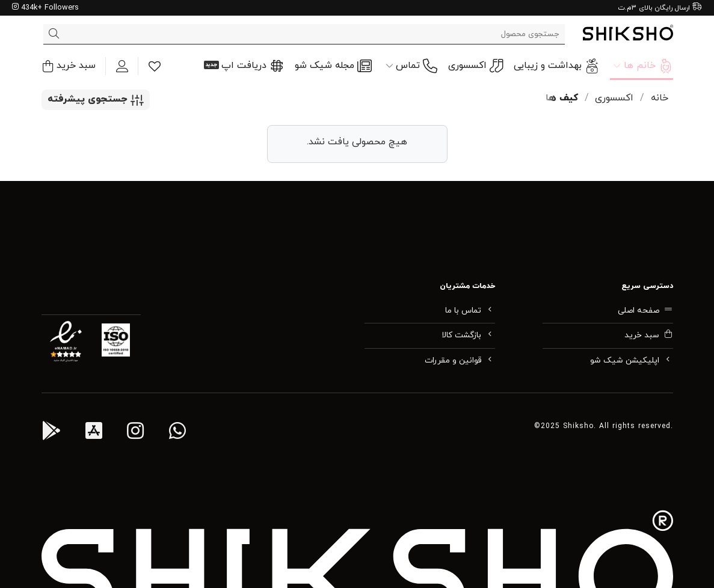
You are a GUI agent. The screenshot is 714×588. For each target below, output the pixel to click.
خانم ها (643, 66)
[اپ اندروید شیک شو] (51, 433)
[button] (69, 66)
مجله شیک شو (333, 66)
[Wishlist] (155, 66)
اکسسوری (475, 66)
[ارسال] (54, 34)
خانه (660, 98)
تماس (411, 66)
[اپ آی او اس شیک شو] (94, 433)
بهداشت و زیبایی (556, 66)
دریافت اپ (253, 66)
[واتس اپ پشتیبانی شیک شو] (177, 433)
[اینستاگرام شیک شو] (135, 433)
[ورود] (122, 66)
